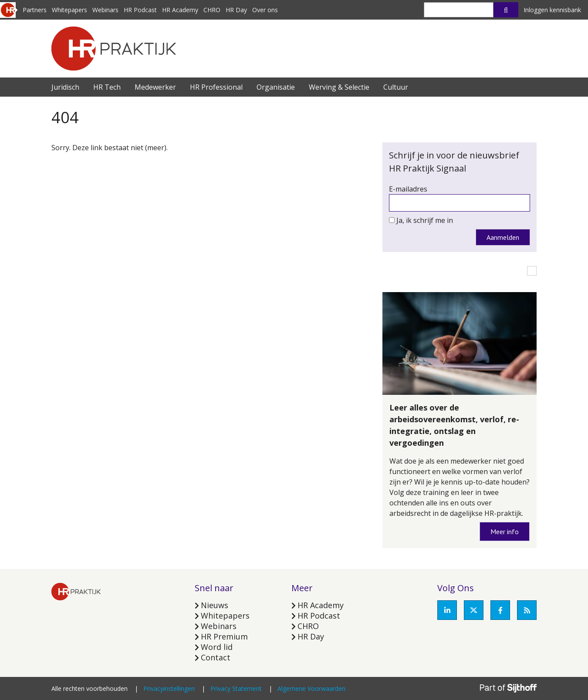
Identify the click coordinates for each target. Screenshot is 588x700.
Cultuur (396, 87)
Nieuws (215, 605)
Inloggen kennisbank (552, 10)
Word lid (217, 647)
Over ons (265, 10)
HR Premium (224, 636)
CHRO (212, 10)
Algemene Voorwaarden (311, 688)
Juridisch (65, 87)
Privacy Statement (236, 688)
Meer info (505, 532)
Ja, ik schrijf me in (425, 220)
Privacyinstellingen (169, 688)
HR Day (236, 10)
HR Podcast (140, 10)
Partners (35, 10)
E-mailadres (408, 189)
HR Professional (216, 87)
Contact (216, 657)
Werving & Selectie (339, 87)
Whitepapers (69, 10)
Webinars (105, 10)
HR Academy (180, 10)
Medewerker (155, 87)
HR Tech (107, 87)
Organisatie (276, 87)
